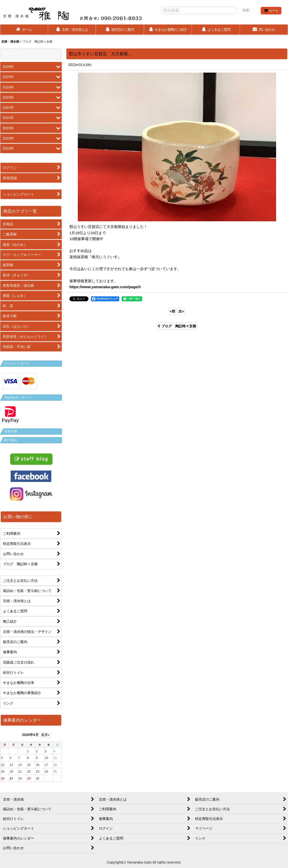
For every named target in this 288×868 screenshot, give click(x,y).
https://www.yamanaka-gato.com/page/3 (105, 287)
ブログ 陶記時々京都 (177, 326)
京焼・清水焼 (10, 42)
